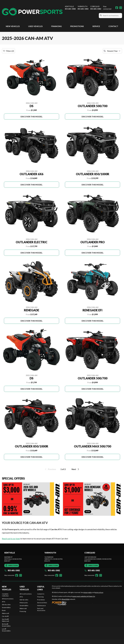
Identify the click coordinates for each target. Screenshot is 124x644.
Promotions (77, 26)
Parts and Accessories (41, 609)
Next (76, 469)
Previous (50, 469)
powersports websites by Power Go (84, 596)
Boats (4, 610)
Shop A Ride (66, 599)
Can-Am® (5, 616)
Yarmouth (83, 6)
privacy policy (88, 592)
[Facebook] (117, 8)
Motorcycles (24, 603)
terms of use (99, 592)
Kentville (69, 6)
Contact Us (41, 594)
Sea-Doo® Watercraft (5, 620)
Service (96, 26)
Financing (56, 26)
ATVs (4, 602)
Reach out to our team (11, 539)
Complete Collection (5, 595)
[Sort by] (112, 51)
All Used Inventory (26, 594)
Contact (113, 26)
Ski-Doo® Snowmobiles (6, 625)
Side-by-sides (6, 605)
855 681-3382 (70, 9)
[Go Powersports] (32, 12)
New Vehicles (13, 26)
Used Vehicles (35, 26)
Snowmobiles (6, 607)
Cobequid (95, 6)
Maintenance (41, 606)
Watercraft (5, 613)
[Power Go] (74, 603)
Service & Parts (42, 603)
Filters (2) (8, 51)
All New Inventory (8, 599)
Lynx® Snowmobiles (6, 630)
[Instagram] (121, 8)
